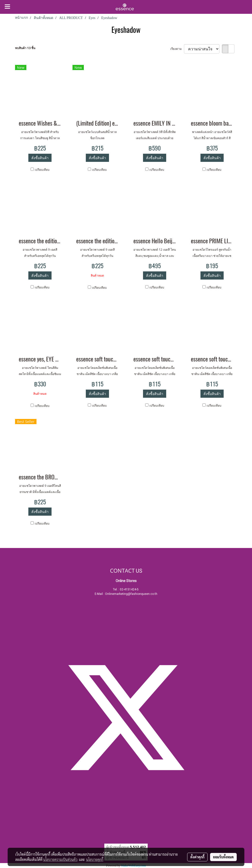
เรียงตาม (177, 49)
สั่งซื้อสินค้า (40, 158)
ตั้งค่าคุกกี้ (197, 857)
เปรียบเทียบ (42, 170)
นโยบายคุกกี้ (95, 859)
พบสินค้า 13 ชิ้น (25, 48)
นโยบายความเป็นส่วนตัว (60, 859)
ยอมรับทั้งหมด (223, 857)
